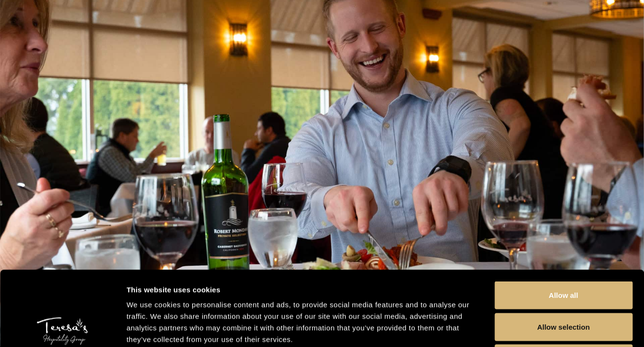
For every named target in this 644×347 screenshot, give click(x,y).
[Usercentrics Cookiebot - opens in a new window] (62, 328)
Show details (506, 328)
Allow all (564, 220)
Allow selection (563, 252)
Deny (564, 284)
